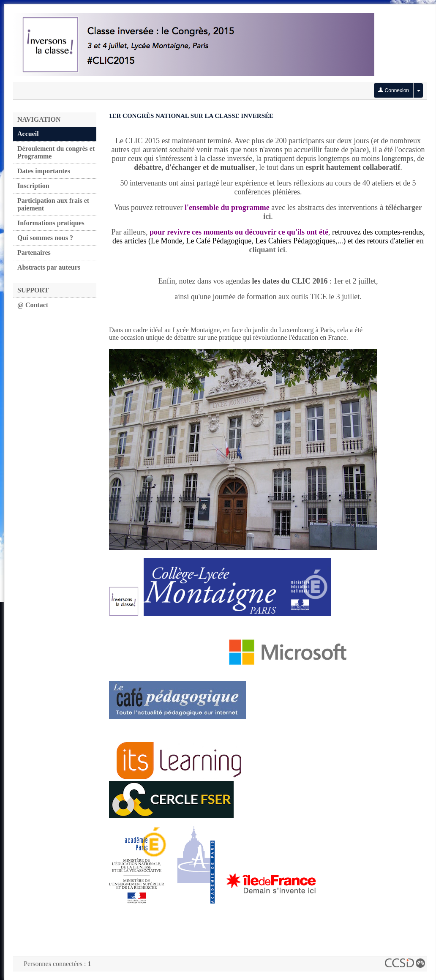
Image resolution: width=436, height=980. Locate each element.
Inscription (33, 186)
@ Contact (33, 305)
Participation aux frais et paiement (53, 204)
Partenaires (34, 253)
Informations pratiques (51, 223)
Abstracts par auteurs (49, 267)
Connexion (394, 90)
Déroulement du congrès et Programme (56, 152)
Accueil (28, 134)
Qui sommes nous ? (45, 238)
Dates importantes (44, 171)
